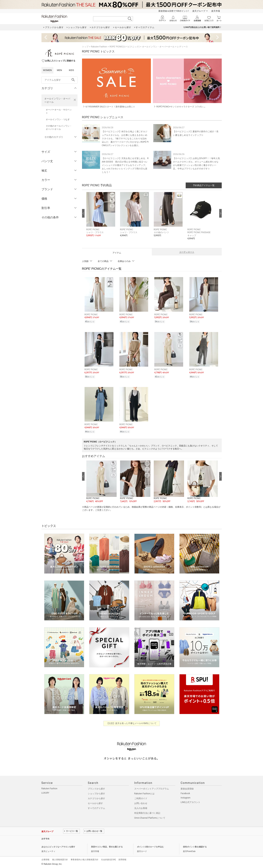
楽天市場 (216, 11)
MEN (59, 70)
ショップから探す (96, 794)
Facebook (185, 793)
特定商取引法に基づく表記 (147, 813)
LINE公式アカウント (190, 802)
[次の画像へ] (220, 213)
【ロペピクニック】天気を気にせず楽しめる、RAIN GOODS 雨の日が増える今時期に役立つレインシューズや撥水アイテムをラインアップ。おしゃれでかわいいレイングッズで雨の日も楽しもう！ (125, 165)
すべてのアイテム (96, 808)
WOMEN (47, 70)
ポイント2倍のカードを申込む (150, 847)
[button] (101, 217)
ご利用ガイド (141, 798)
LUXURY (45, 793)
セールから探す (95, 803)
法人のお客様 (141, 808)
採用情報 (122, 860)
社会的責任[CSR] (108, 860)
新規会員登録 (187, 789)
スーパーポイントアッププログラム (152, 789)
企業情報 (45, 860)
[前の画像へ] (83, 213)
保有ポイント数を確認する (195, 847)
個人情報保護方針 (60, 860)
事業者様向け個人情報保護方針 (85, 860)
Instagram (185, 798)
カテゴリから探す (96, 798)
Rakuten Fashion (99, 47)
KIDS (71, 70)
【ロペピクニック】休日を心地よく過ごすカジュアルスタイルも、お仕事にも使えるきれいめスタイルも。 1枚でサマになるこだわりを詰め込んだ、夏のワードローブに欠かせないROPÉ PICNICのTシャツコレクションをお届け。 (125, 138)
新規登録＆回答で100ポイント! (174, 11)
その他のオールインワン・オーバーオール (59, 128)
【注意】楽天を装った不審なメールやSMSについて (131, 723)
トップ (85, 47)
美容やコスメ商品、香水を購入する (107, 847)
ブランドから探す (96, 789)
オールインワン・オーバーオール (57, 100)
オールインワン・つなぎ (58, 119)
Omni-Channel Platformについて (150, 818)
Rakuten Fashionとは (144, 794)
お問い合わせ (141, 803)
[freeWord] (59, 80)
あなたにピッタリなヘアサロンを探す (58, 847)
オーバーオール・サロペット (59, 111)
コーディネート (187, 252)
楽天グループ (199, 11)
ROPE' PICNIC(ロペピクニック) (125, 47)
